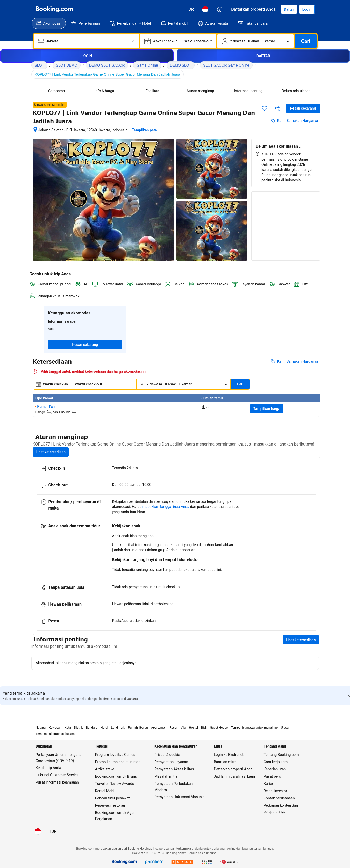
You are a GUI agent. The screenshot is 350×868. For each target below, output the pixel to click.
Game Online (147, 65)
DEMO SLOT (181, 65)
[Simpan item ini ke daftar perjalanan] (265, 108)
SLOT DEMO (67, 65)
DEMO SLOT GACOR (107, 65)
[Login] (307, 9)
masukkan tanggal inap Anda (166, 507)
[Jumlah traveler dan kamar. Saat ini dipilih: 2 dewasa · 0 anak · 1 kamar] (256, 41)
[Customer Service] (220, 9)
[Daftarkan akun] (289, 9)
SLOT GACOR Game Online (226, 65)
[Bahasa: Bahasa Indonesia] (205, 9)
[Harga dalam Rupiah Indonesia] (191, 9)
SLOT (40, 65)
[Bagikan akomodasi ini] (278, 108)
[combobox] (87, 41)
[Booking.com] (54, 9)
